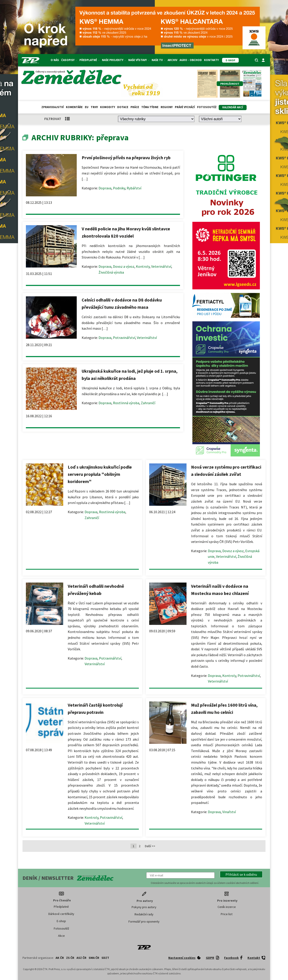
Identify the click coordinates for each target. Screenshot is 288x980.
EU (87, 107)
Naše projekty (114, 60)
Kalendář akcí (233, 107)
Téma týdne (150, 107)
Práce (135, 107)
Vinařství (229, 812)
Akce (61, 936)
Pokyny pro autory (144, 907)
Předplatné (90, 60)
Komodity (108, 107)
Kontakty (211, 60)
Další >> (150, 846)
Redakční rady (144, 914)
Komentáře (74, 107)
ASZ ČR (81, 958)
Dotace (123, 107)
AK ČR (60, 958)
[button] (241, 874)
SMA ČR (94, 958)
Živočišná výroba (111, 272)
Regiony (167, 107)
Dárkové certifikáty (61, 914)
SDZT (105, 958)
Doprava (105, 188)
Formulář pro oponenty (144, 921)
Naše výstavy (139, 60)
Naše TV (159, 60)
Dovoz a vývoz (124, 266)
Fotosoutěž (207, 107)
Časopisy (69, 60)
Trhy (94, 107)
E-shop (61, 921)
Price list (227, 914)
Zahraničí (148, 403)
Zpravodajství (53, 107)
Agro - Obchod (191, 60)
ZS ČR (70, 958)
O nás (55, 60)
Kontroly (143, 266)
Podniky (119, 188)
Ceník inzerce (227, 907)
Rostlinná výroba (126, 403)
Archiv (172, 60)
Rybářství (134, 188)
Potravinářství (124, 338)
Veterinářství (161, 266)
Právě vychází (185, 107)
